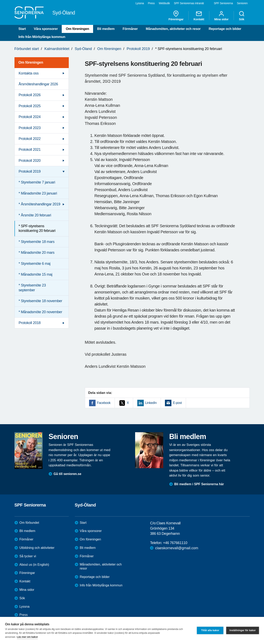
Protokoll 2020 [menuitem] (30, 161)
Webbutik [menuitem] (164, 3)
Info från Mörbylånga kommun (42, 37)
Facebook (104, 403)
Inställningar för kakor (243, 630)
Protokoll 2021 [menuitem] (30, 150)
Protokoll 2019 (138, 49)
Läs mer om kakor (27, 637)
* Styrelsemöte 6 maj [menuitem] (35, 264)
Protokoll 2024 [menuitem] (30, 117)
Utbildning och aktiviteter (37, 548)
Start (22, 29)
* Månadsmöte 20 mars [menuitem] (37, 253)
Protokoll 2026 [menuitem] (30, 95)
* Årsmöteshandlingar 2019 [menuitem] (40, 204)
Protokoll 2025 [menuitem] (30, 106)
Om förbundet (29, 523)
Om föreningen (77, 29)
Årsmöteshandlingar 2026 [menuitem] (38, 84)
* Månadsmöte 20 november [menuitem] (41, 312)
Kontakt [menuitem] (199, 16)
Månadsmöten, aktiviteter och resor (173, 29)
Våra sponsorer (46, 29)
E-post (177, 403)
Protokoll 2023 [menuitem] (30, 128)
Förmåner (130, 29)
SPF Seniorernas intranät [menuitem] (189, 3)
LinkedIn (151, 403)
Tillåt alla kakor (210, 630)
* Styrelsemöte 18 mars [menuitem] (37, 242)
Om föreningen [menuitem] (31, 62)
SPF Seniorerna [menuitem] (223, 3)
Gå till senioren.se (68, 474)
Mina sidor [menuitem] (221, 16)
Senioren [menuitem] (242, 3)
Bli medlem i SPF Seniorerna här (199, 484)
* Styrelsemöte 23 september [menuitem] (32, 288)
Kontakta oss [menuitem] (29, 73)
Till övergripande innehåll (0, 0)
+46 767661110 (175, 543)
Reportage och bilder (225, 29)
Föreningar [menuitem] (176, 16)
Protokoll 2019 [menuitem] (30, 171)
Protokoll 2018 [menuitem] (30, 323)
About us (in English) (34, 565)
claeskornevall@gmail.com (177, 548)
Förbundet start (27, 49)
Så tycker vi (28, 556)
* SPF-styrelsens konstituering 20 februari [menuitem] (37, 228)
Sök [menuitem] (242, 16)
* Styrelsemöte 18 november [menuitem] (41, 301)
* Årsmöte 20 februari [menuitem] (35, 215)
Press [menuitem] (151, 3)
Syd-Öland (83, 49)
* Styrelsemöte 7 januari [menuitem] (37, 182)
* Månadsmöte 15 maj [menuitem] (36, 274)
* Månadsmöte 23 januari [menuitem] (38, 193)
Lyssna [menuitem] (140, 3)
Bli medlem (106, 29)
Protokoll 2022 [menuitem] (30, 139)
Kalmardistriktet (57, 49)
